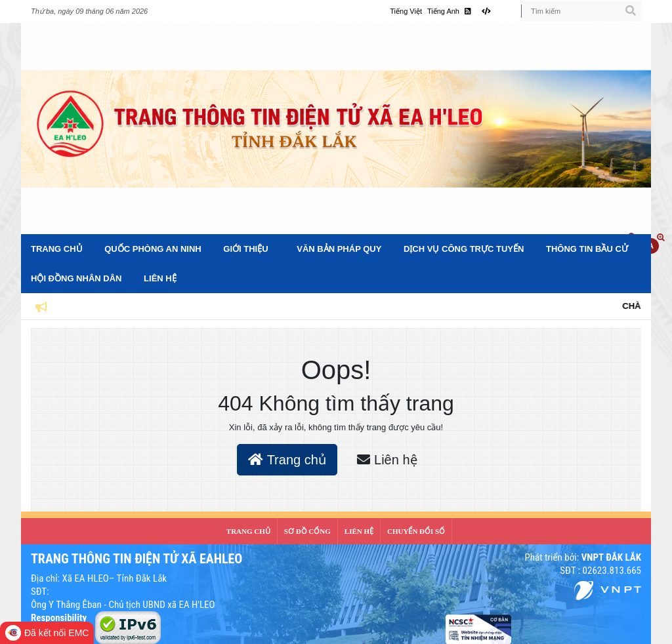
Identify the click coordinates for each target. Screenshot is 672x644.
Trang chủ (287, 460)
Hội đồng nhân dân (76, 278)
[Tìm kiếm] (581, 11)
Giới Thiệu (245, 249)
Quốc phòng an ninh (153, 249)
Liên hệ (160, 278)
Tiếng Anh (443, 11)
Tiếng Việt (406, 11)
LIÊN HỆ (359, 531)
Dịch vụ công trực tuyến (464, 249)
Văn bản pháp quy (339, 249)
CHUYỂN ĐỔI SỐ (416, 531)
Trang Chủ (57, 249)
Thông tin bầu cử (587, 249)
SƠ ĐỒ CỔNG (307, 531)
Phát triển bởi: (583, 557)
